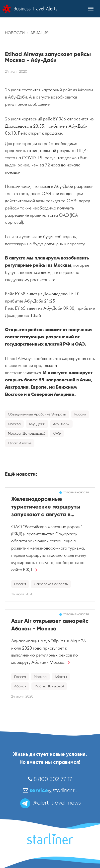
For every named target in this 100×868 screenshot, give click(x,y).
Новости (15, 33)
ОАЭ (57, 433)
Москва (14, 424)
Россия (80, 414)
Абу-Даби (37, 424)
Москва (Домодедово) (27, 433)
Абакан (61, 677)
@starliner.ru (50, 790)
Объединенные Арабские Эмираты (37, 414)
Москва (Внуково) (49, 686)
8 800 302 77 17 (50, 779)
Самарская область (51, 584)
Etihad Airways (20, 443)
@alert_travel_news (50, 803)
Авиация (40, 33)
